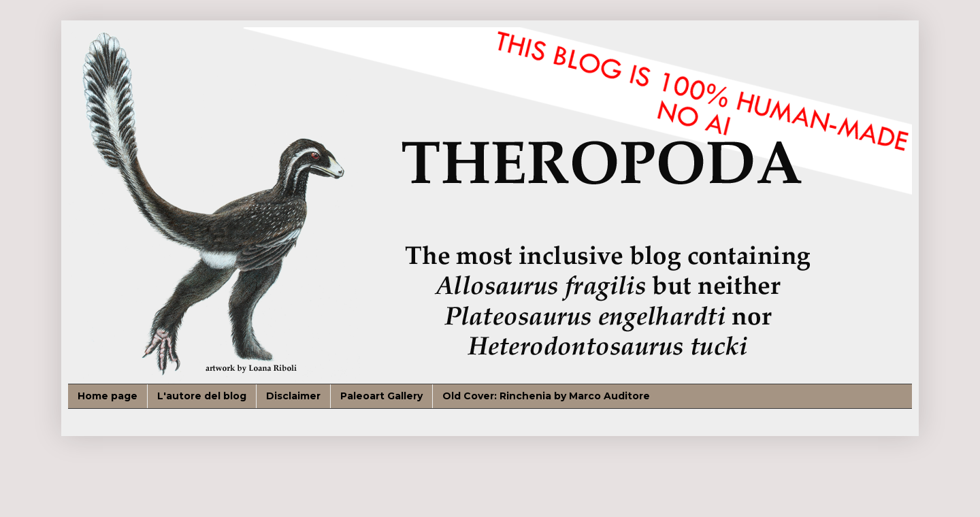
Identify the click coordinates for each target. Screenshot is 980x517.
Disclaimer (293, 396)
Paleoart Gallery (381, 396)
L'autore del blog (202, 396)
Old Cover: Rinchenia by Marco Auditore (546, 396)
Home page (108, 396)
